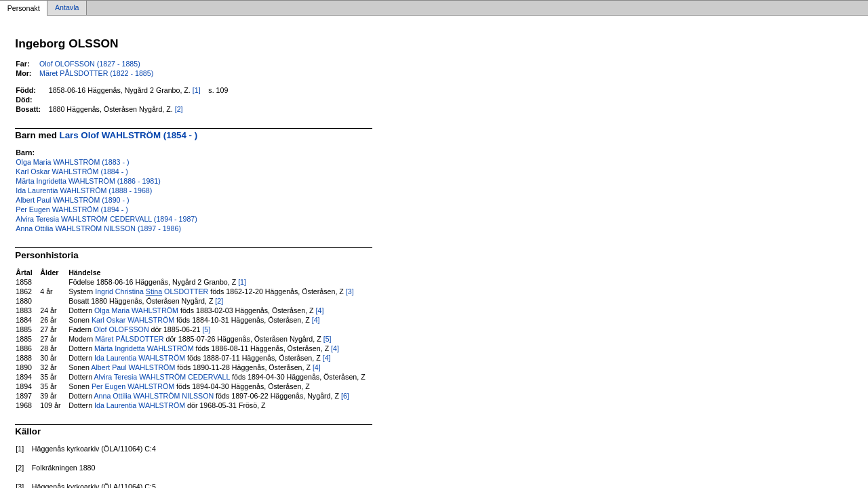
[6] (345, 396)
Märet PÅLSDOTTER (129, 339)
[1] (197, 90)
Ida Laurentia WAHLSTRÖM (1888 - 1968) (84, 190)
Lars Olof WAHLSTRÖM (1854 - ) (129, 135)
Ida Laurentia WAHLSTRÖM (140, 358)
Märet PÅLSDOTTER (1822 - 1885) (96, 73)
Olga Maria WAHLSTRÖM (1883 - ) (72, 162)
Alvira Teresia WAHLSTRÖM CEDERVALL (162, 377)
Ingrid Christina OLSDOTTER (152, 291)
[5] (206, 329)
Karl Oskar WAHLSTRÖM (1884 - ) (72, 171)
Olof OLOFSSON (121, 329)
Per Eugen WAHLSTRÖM (133, 386)
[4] (320, 310)
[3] (350, 291)
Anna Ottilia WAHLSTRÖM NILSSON (154, 396)
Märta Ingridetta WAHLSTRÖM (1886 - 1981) (88, 181)
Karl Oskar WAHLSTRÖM (133, 320)
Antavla (67, 8)
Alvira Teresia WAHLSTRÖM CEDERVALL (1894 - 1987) (106, 219)
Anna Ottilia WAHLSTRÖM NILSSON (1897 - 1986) (98, 228)
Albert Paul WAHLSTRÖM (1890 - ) (72, 200)
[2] (179, 109)
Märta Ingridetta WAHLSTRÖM (144, 348)
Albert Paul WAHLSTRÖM (133, 367)
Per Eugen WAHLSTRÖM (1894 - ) (72, 209)
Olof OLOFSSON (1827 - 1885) (90, 64)
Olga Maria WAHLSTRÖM (136, 310)
